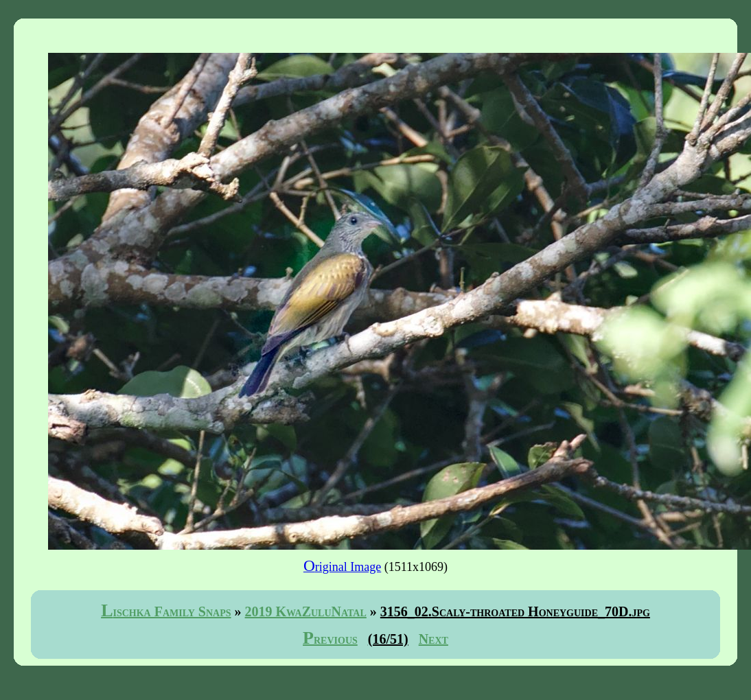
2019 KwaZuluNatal (306, 611)
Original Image (342, 567)
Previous (330, 639)
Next (434, 639)
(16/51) (388, 639)
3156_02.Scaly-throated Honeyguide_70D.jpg (515, 611)
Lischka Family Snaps (166, 611)
